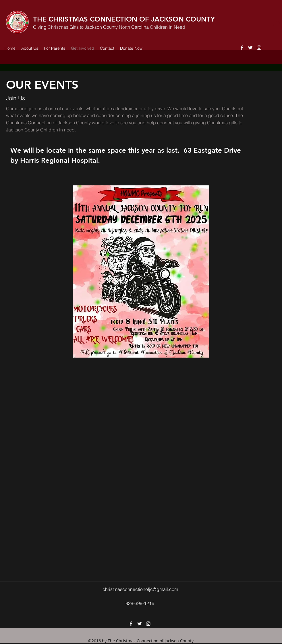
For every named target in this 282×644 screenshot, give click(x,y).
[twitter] (250, 48)
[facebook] (242, 48)
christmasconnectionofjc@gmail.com (140, 589)
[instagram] (259, 48)
